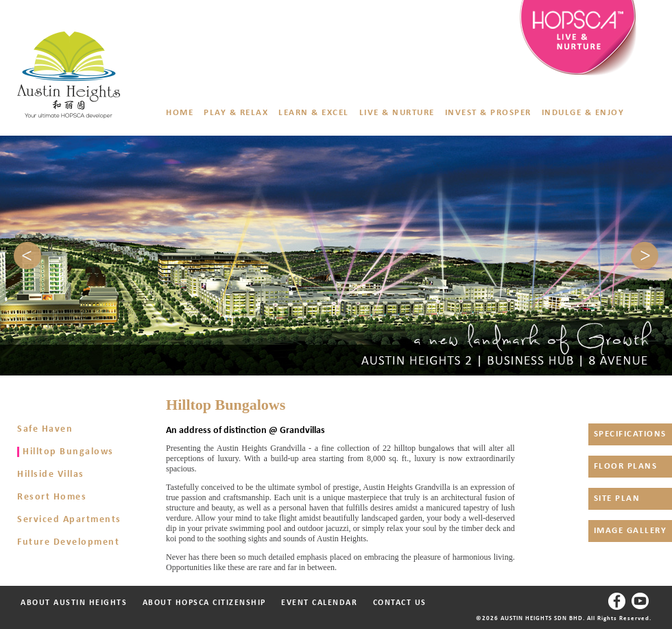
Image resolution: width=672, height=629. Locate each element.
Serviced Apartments (69, 520)
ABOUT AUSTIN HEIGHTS (74, 603)
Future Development (68, 542)
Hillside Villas (51, 474)
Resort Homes (52, 497)
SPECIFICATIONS (630, 434)
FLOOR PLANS (626, 466)
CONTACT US (392, 603)
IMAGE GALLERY (631, 531)
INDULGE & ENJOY (583, 113)
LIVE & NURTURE (397, 113)
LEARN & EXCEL (314, 113)
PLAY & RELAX (236, 113)
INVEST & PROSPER (488, 113)
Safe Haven (45, 429)
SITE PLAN (617, 498)
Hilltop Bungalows (68, 452)
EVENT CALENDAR (319, 603)
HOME (180, 113)
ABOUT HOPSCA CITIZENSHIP (196, 603)
